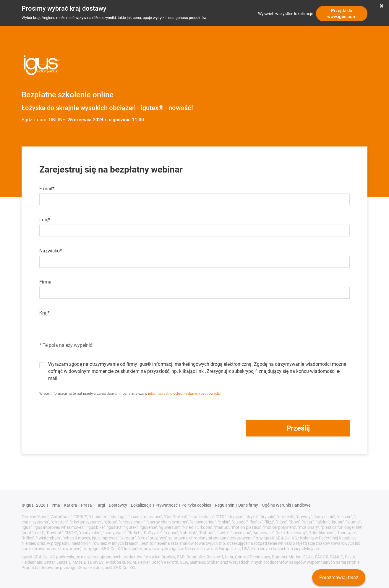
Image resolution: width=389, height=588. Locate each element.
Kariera (70, 505)
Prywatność (167, 505)
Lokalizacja (141, 505)
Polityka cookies (196, 505)
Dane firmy (248, 505)
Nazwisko (50, 251)
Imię (44, 220)
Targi (100, 505)
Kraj (43, 313)
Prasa (86, 505)
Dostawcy (118, 505)
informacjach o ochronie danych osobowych (184, 394)
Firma (45, 282)
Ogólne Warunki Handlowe (286, 505)
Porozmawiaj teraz (339, 577)
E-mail (46, 189)
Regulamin (225, 505)
